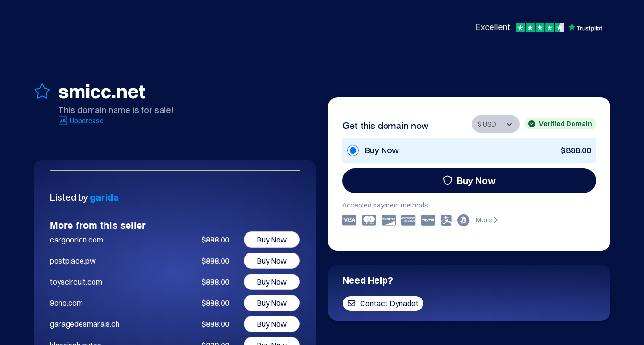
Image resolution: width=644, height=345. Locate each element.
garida (104, 197)
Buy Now (469, 180)
